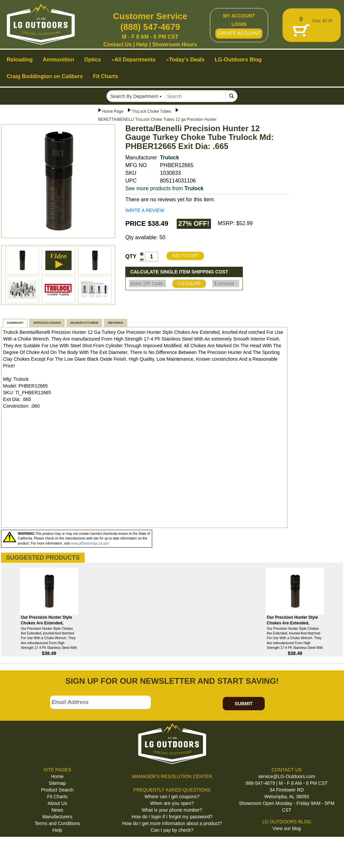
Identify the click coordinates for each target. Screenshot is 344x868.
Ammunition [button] (58, 60)
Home (57, 776)
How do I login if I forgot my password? (172, 817)
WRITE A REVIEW (145, 210)
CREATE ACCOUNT (239, 33)
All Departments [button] (134, 60)
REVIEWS (115, 323)
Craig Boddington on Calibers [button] (45, 76)
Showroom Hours (175, 44)
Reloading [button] (20, 60)
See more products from (164, 188)
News (57, 810)
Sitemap (57, 783)
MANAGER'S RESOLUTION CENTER (172, 776)
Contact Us (117, 44)
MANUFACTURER (84, 323)
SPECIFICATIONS (47, 323)
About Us (57, 803)
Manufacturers (57, 817)
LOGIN (239, 24)
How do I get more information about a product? (172, 823)
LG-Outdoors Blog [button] (238, 60)
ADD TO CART (185, 256)
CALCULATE (189, 284)
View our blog (287, 828)
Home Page (113, 111)
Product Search (57, 790)
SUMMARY (15, 323)
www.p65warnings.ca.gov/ (90, 543)
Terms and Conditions (57, 823)
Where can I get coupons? (172, 797)
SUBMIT (244, 704)
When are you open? (172, 803)
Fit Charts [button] (106, 76)
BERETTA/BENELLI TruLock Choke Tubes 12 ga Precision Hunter (157, 119)
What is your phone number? (172, 810)
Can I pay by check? (172, 830)
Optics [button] (93, 60)
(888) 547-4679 (150, 27)
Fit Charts (57, 797)
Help (142, 44)
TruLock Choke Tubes (151, 111)
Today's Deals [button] (185, 60)
